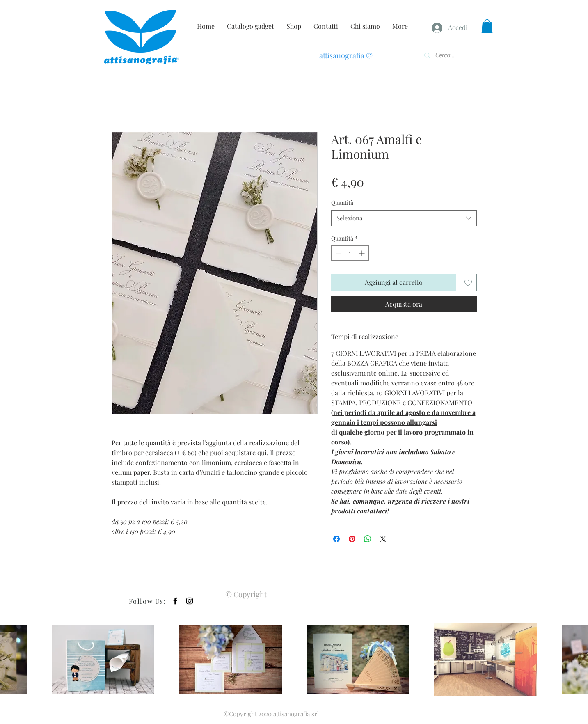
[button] (487, 26)
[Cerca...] (448, 55)
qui (262, 452)
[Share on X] (383, 539)
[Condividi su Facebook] (336, 539)
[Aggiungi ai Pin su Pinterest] (352, 539)
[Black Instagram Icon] (190, 601)
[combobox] (404, 218)
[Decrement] (337, 253)
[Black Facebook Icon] (175, 601)
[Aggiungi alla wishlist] (468, 282)
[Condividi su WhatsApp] (368, 539)
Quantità (342, 203)
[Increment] (363, 253)
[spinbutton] (350, 253)
